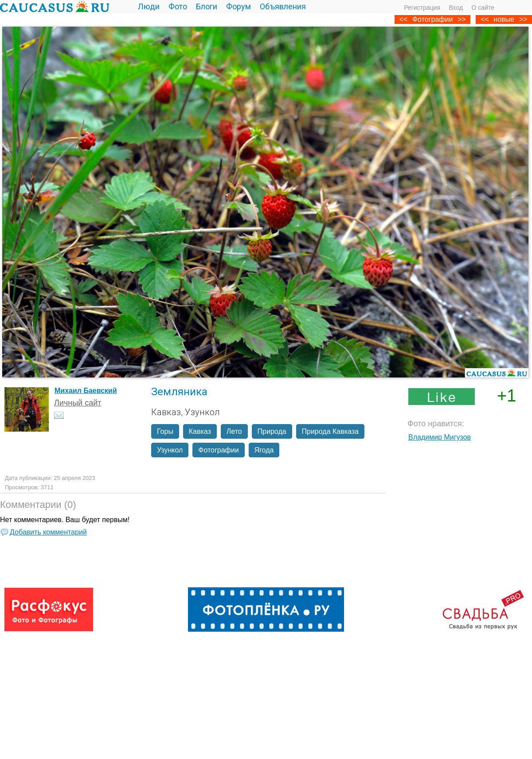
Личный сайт (78, 403)
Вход (456, 8)
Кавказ (200, 431)
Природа (272, 431)
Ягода (264, 450)
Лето (234, 431)
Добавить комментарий (48, 532)
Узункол (170, 450)
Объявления (283, 6)
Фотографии (432, 19)
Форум (239, 6)
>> (523, 19)
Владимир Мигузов (440, 437)
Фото (178, 6)
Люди (149, 6)
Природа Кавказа (330, 431)
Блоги (207, 6)
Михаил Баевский (86, 391)
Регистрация (422, 8)
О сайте (483, 8)
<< (485, 19)
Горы (165, 431)
